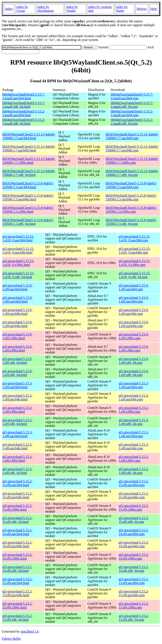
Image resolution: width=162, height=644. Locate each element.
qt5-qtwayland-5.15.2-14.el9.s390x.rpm (134, 557)
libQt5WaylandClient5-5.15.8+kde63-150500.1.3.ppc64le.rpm (131, 197)
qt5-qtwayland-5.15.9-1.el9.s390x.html (17, 336)
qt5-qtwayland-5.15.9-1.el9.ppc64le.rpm (134, 312)
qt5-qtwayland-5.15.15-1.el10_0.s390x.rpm (134, 263)
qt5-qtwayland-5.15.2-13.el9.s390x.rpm (134, 605)
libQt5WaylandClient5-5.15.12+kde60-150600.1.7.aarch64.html (29, 136)
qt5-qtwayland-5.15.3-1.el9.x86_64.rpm (134, 422)
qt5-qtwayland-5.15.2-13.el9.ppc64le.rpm (134, 593)
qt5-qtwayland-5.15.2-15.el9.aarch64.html (17, 483)
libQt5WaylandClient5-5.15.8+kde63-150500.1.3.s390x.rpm (131, 210)
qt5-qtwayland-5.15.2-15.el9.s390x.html (17, 508)
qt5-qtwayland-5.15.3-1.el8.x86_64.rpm (134, 471)
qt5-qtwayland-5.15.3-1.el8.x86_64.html (17, 471)
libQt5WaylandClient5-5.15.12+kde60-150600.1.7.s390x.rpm (132, 161)
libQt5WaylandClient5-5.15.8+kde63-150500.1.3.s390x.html (28, 210)
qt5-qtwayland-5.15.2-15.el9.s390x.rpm (134, 508)
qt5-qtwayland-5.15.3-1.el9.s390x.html (17, 410)
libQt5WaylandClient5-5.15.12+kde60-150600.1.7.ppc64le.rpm (132, 148)
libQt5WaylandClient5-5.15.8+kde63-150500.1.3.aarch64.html (28, 185)
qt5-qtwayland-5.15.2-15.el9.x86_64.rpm (134, 520)
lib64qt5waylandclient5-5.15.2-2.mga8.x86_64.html (24, 122)
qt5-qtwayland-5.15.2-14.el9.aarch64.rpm (134, 532)
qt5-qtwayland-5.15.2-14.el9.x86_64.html (17, 569)
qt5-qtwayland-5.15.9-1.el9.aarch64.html (17, 287)
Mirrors (142, 9)
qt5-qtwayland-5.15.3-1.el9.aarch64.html (17, 385)
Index (9, 9)
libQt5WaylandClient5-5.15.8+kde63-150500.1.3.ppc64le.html (28, 197)
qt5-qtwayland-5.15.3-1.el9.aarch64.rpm (134, 385)
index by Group (22, 9)
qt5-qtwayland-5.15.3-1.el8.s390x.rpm (134, 459)
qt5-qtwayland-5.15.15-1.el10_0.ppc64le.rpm (134, 251)
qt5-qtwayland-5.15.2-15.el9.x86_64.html (17, 520)
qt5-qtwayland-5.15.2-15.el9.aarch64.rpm (134, 483)
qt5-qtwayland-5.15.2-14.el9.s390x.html (17, 557)
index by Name (122, 9)
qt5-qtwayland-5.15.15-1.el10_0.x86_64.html (18, 275)
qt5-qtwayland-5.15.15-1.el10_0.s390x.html (18, 263)
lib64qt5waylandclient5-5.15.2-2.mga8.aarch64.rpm (132, 113)
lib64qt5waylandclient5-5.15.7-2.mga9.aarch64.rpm (132, 96)
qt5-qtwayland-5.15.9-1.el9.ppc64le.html (17, 312)
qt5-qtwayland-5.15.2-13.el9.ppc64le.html (17, 593)
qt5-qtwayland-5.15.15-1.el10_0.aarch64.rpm (134, 238)
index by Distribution (45, 9)
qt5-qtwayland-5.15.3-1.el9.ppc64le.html (17, 397)
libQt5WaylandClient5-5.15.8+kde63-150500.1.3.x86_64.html (28, 222)
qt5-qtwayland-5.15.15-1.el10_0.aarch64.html (18, 238)
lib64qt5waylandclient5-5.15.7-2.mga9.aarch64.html (24, 96)
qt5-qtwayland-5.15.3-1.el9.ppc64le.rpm (134, 397)
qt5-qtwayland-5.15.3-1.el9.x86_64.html (17, 422)
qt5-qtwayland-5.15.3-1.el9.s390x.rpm (134, 410)
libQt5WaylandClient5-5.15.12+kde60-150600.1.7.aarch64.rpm (132, 136)
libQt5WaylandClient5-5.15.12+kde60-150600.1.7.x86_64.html (29, 173)
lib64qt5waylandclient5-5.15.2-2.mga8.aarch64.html (24, 113)
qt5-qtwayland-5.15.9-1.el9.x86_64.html (17, 361)
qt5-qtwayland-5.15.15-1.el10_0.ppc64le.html (18, 251)
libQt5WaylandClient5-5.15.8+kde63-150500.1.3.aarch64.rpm (131, 185)
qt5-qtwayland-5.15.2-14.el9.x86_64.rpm (134, 569)
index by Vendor (72, 9)
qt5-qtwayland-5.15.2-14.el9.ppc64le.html (17, 544)
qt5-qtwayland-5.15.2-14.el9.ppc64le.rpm (134, 544)
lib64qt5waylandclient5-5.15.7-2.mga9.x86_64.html (24, 105)
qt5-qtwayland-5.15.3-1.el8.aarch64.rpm (134, 434)
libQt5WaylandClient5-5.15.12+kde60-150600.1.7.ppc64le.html (29, 148)
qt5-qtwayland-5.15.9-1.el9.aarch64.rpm (134, 287)
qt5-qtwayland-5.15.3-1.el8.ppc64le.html (17, 446)
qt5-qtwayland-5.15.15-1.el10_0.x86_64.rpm (134, 275)
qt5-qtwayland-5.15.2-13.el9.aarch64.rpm (134, 581)
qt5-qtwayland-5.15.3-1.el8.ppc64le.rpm (134, 446)
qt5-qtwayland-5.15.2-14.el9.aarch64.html (17, 532)
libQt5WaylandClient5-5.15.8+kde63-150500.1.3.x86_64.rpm (131, 222)
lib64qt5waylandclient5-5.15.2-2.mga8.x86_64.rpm (132, 122)
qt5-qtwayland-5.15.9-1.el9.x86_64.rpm (134, 361)
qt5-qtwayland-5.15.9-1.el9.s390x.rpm (134, 336)
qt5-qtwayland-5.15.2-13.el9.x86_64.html (17, 618)
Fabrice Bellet (11, 639)
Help (154, 9)
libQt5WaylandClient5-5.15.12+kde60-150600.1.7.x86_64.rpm (132, 173)
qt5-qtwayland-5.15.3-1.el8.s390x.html (17, 459)
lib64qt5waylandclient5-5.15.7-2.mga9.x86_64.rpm (132, 105)
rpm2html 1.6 (30, 631)
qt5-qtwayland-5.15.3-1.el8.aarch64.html (17, 434)
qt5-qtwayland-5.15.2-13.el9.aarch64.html (17, 581)
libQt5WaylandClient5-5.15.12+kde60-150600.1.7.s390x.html (29, 161)
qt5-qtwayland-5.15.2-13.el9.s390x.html (17, 605)
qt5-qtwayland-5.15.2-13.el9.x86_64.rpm (134, 618)
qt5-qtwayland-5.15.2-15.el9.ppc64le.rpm (134, 495)
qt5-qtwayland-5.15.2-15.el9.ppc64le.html (17, 495)
